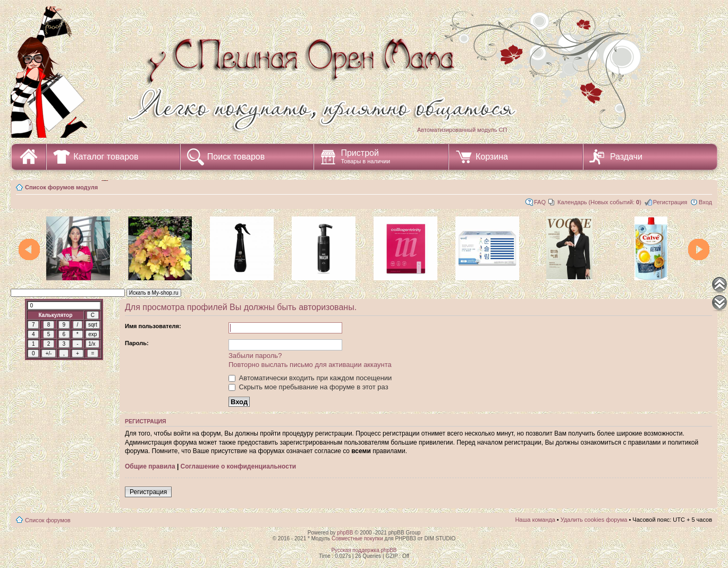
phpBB (345, 533)
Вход (705, 202)
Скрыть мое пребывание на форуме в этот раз (308, 387)
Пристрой (365, 156)
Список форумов (48, 520)
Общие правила (150, 466)
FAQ (540, 202)
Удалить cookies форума (594, 520)
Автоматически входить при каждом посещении (310, 378)
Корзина (492, 157)
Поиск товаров (236, 157)
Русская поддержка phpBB (364, 550)
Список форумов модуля (61, 187)
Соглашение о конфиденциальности (239, 466)
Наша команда (535, 520)
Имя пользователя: (153, 326)
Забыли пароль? (255, 356)
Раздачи (626, 157)
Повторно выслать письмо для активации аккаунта (310, 365)
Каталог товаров (106, 157)
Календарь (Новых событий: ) (599, 202)
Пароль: (137, 343)
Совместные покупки (357, 538)
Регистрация (670, 202)
